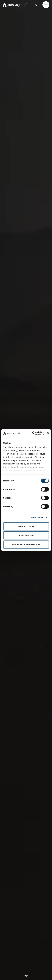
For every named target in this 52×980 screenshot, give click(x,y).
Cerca (38, 5)
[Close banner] (48, 433)
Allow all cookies (26, 526)
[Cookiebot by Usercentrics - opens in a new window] (33, 433)
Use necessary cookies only (26, 544)
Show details (37, 518)
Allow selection (26, 535)
